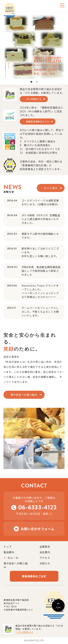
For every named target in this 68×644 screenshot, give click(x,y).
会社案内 (45, 552)
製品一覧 (13, 558)
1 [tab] (32, 81)
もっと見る (51, 188)
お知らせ (45, 563)
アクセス (45, 558)
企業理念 (45, 547)
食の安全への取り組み (24, 395)
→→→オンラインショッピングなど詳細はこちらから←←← (40, 295)
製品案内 (9, 552)
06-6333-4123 (37, 507)
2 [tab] (37, 81)
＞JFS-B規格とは (24, 632)
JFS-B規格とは (34, 99)
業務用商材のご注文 (34, 576)
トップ (8, 547)
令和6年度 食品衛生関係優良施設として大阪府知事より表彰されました (41, 271)
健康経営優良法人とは (38, 121)
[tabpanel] (34, 47)
